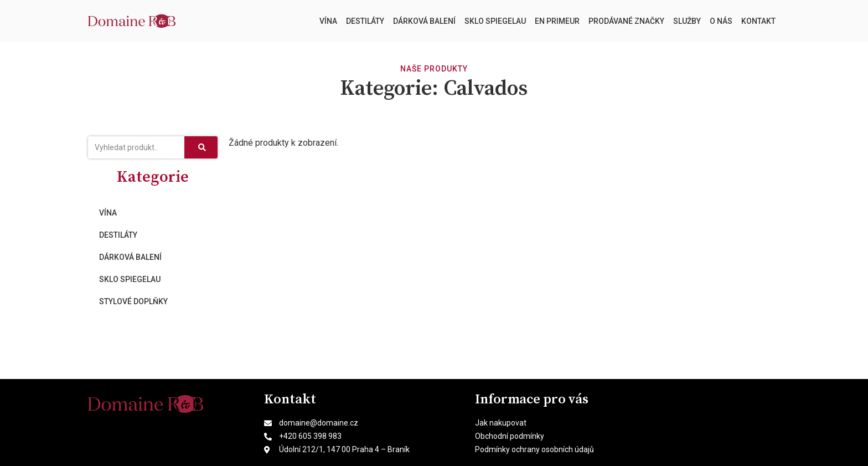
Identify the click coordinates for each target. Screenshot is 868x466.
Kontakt (758, 21)
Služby (687, 21)
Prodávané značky (626, 21)
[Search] (201, 147)
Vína (328, 21)
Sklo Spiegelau (495, 21)
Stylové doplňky (133, 301)
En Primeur (557, 21)
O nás (721, 21)
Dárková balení (424, 21)
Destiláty (365, 21)
